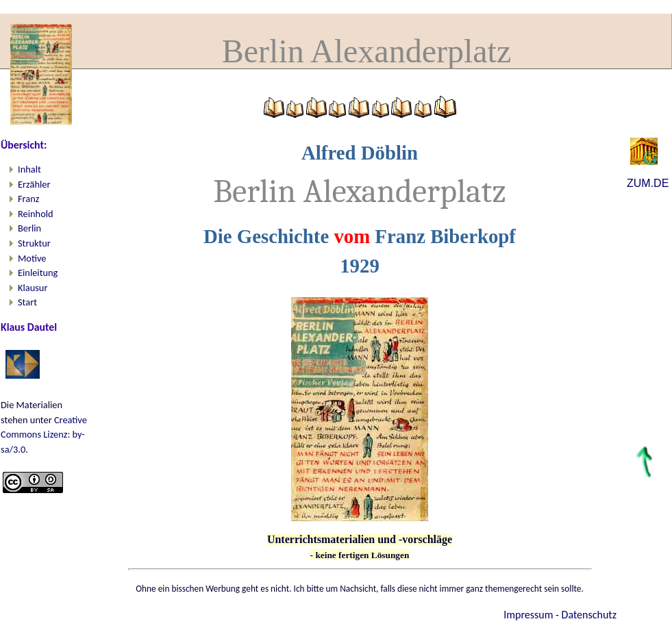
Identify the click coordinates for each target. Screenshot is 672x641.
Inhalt (29, 169)
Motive (32, 258)
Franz (28, 199)
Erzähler (34, 184)
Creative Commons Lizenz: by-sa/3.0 (44, 435)
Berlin (29, 228)
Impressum (528, 615)
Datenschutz (589, 615)
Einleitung (38, 273)
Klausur (33, 288)
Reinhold (36, 214)
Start (27, 302)
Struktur (34, 243)
